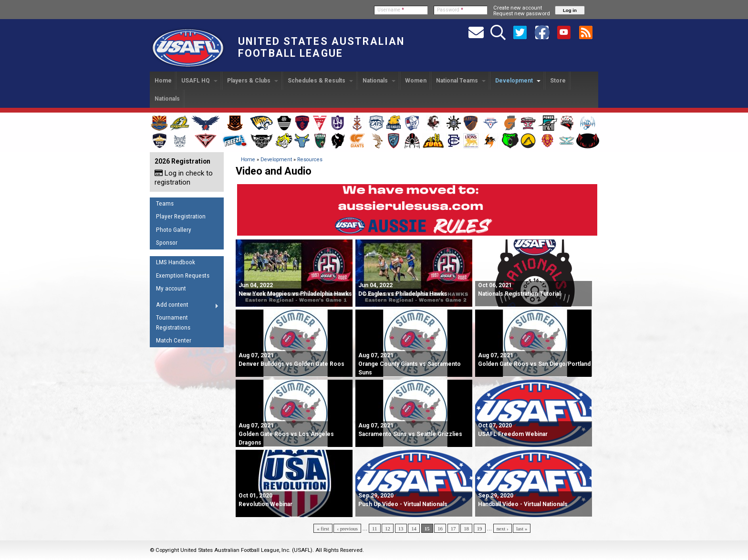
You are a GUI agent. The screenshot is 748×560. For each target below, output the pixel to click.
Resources (310, 160)
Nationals (379, 81)
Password (450, 10)
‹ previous (347, 529)
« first (323, 529)
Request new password (522, 13)
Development (518, 81)
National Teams (461, 81)
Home (163, 81)
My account (171, 288)
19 (480, 529)
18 (466, 529)
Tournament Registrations (173, 322)
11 (374, 529)
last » (522, 529)
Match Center (174, 340)
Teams (165, 203)
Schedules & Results (320, 81)
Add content (184, 306)
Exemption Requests (183, 275)
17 (453, 529)
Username (391, 10)
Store (558, 81)
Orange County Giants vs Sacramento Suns (410, 364)
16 (440, 529)
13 (401, 529)
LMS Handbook (176, 262)
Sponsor (167, 243)
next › (503, 529)
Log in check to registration (184, 178)
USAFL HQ (199, 81)
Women (416, 81)
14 (414, 529)
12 (388, 529)
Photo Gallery (174, 230)
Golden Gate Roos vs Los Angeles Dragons (286, 434)
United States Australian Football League (321, 47)
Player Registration (181, 216)
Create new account (518, 8)
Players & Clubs (253, 81)
